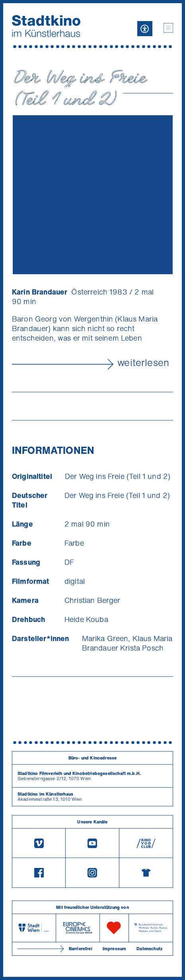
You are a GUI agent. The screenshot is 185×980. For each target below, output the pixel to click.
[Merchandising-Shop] (146, 873)
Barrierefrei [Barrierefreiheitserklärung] (81, 949)
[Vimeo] (39, 843)
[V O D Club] (146, 843)
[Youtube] (92, 843)
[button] (168, 28)
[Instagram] (92, 873)
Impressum (114, 949)
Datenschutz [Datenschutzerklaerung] (149, 949)
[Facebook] (39, 873)
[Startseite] (46, 26)
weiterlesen (143, 362)
